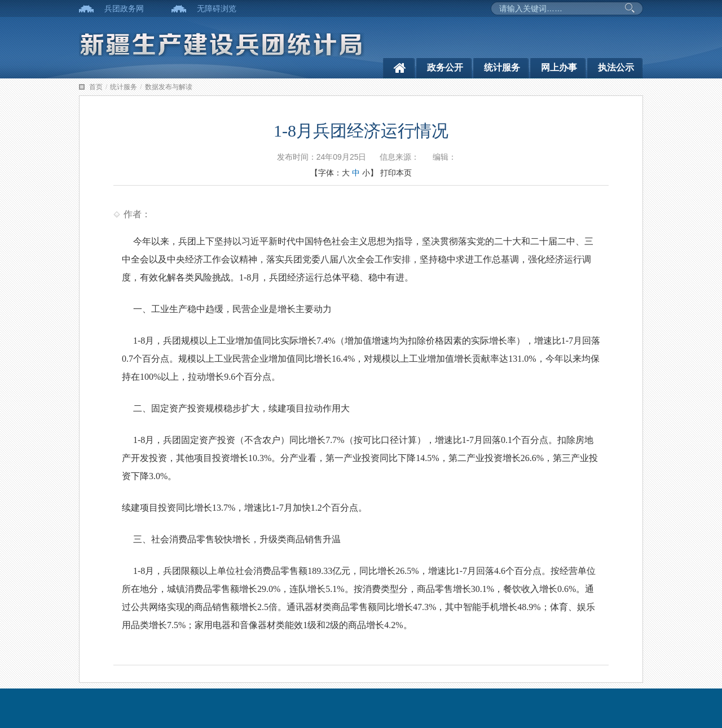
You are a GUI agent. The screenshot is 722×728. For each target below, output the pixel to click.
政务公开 (445, 67)
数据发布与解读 (169, 87)
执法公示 (616, 67)
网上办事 (559, 67)
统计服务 (502, 67)
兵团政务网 (124, 8)
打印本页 (396, 173)
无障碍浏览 (217, 8)
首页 (96, 87)
